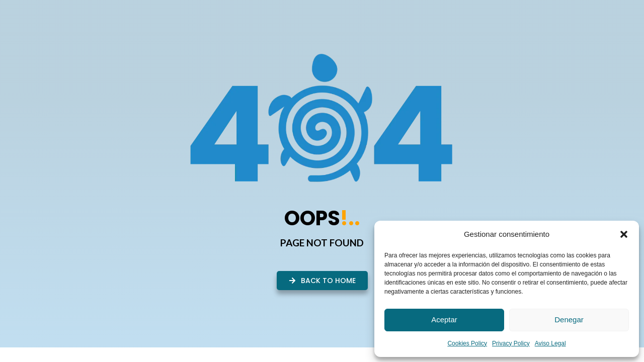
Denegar (569, 320)
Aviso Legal (550, 343)
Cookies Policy (467, 343)
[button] (624, 234)
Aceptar (444, 320)
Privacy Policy (511, 343)
